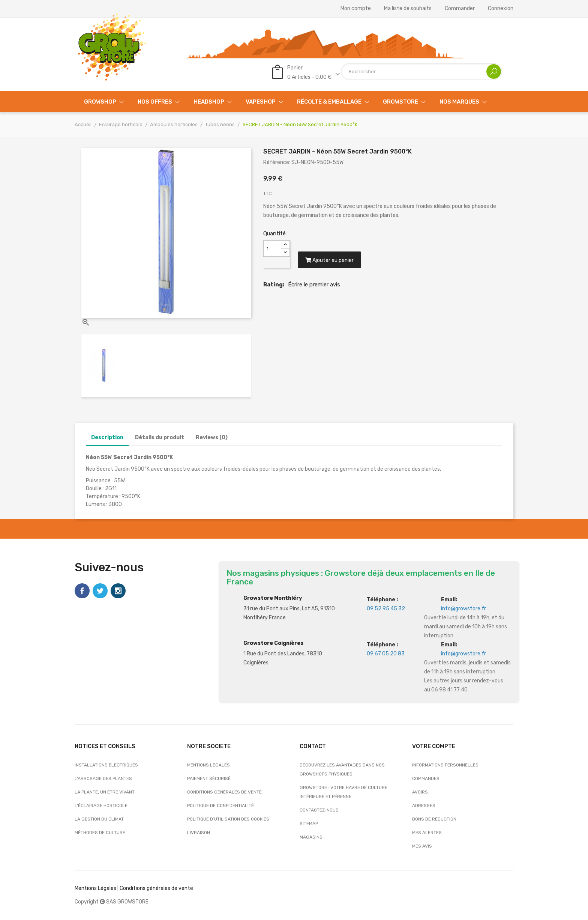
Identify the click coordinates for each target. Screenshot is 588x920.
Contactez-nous (319, 810)
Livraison (199, 833)
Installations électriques (106, 765)
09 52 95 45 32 (386, 609)
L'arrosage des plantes (103, 778)
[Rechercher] (421, 72)
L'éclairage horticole (101, 806)
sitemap (309, 824)
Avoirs (420, 792)
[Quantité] (272, 248)
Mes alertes (427, 833)
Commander (460, 9)
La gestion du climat (99, 819)
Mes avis (422, 846)
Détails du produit (160, 437)
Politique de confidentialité (220, 806)
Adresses (424, 806)
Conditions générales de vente (224, 792)
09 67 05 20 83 (386, 654)
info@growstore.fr (463, 609)
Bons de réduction (434, 819)
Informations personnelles (445, 765)
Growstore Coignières (273, 643)
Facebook (82, 591)
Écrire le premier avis (314, 285)
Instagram (118, 591)
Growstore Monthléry (273, 598)
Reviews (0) (212, 437)
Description (107, 437)
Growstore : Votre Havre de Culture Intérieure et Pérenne (343, 792)
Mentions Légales (95, 888)
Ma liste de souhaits (408, 9)
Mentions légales (208, 765)
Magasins (311, 837)
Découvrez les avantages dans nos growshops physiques (342, 769)
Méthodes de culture (100, 833)
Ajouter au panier (329, 261)
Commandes (426, 778)
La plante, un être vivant (105, 792)
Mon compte (356, 9)
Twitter (100, 591)
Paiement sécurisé (209, 778)
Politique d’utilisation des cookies (228, 819)
